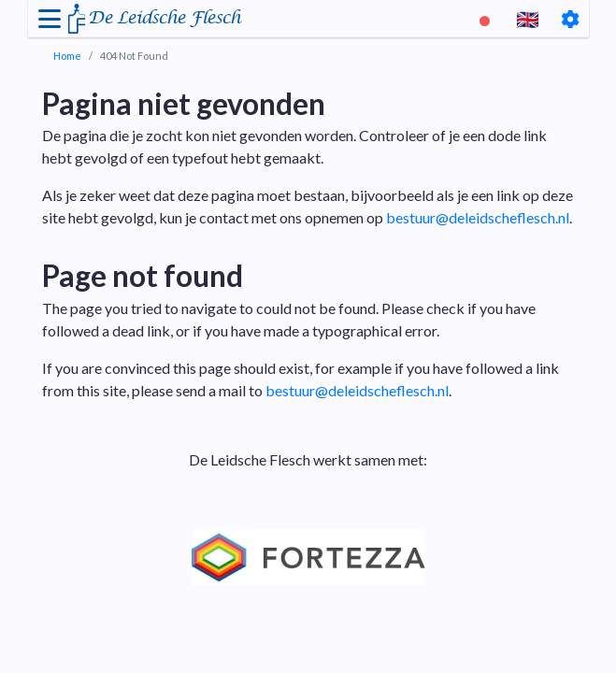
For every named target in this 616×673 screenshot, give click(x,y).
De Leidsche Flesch (164, 18)
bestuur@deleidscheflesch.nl (478, 217)
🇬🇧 (528, 19)
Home (67, 56)
